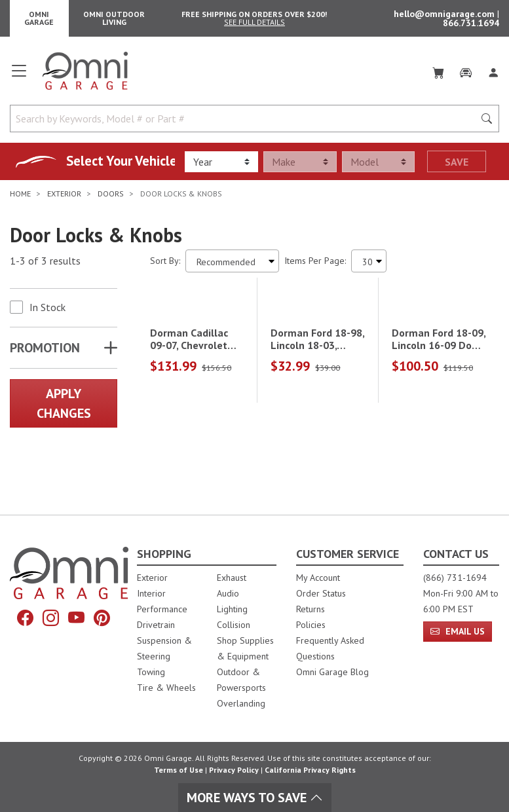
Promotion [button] (45, 353)
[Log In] (493, 76)
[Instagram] (51, 618)
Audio (228, 593)
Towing (151, 672)
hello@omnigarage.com (445, 16)
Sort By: (165, 266)
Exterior (152, 578)
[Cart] (438, 76)
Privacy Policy (234, 770)
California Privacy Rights (310, 770)
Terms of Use (179, 770)
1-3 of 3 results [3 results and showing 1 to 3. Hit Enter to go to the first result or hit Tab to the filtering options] (45, 267)
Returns (311, 609)
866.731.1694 (471, 26)
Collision (234, 625)
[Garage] (466, 76)
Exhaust (232, 578)
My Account (318, 578)
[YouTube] (76, 618)
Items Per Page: (315, 266)
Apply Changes (64, 409)
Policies (311, 625)
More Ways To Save (255, 798)
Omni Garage (39, 21)
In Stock (47, 312)
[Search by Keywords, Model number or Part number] (246, 124)
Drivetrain (156, 625)
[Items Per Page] (369, 266)
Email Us (458, 631)
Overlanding (241, 703)
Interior (151, 593)
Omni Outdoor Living (114, 21)
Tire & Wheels (166, 688)
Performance (162, 609)
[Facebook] (25, 618)
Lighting (232, 609)
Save (457, 167)
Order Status (321, 593)
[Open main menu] (19, 81)
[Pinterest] (102, 618)
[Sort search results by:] (232, 266)
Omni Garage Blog (332, 672)
